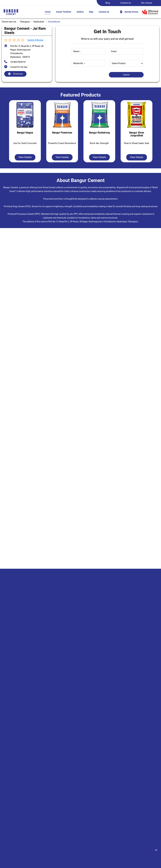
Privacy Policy (87, 807)
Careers (58, 807)
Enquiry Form (113, 807)
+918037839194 (71, 697)
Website (69, 723)
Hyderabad (39, 22)
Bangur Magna (35, 801)
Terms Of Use (87, 812)
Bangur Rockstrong (37, 828)
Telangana (25, 22)
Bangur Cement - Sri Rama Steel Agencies (80, 674)
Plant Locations (62, 812)
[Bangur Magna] (25, 115)
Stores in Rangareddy (35, 855)
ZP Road (11, 761)
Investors (59, 817)
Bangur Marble (35, 807)
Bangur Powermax (37, 823)
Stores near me (9, 22)
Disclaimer (86, 801)
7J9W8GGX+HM (12, 388)
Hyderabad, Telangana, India (18, 391)
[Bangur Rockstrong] (99, 115)
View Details (25, 157)
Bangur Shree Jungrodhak (41, 817)
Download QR (28, 301)
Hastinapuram (50, 766)
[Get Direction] (36, 390)
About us (59, 801)
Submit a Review (35, 40)
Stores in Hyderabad (11, 855)
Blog (108, 3)
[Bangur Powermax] (62, 115)
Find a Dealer (113, 801)
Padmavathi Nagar (30, 761)
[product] (126, 63)
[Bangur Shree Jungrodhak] (137, 115)
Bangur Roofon (35, 812)
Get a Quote (147, 3)
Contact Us (126, 3)
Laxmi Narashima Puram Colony (22, 766)
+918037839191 (18, 62)
